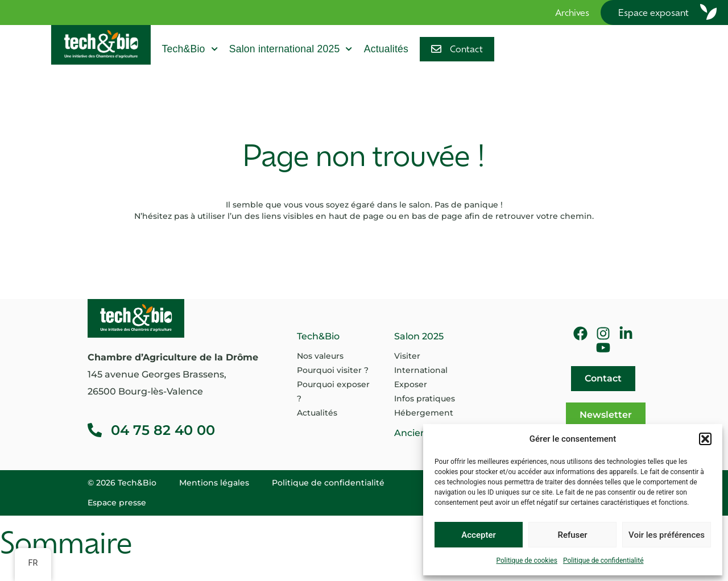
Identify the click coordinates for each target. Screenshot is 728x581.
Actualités (386, 49)
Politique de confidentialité (603, 561)
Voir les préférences (667, 535)
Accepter (478, 535)
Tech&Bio (190, 49)
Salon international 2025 (291, 49)
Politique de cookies (527, 561)
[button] (705, 439)
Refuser (572, 535)
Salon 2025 (419, 336)
